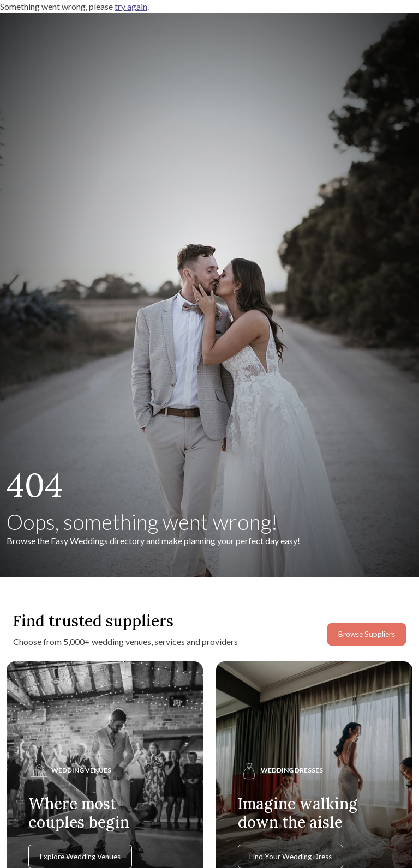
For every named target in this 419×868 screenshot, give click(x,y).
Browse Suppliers (367, 634)
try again (131, 6)
